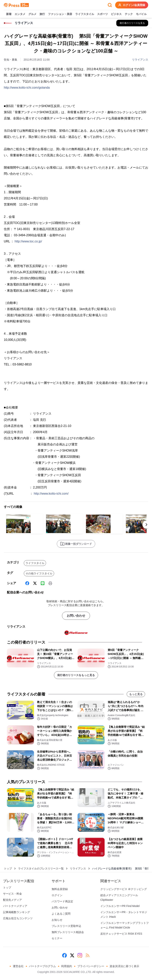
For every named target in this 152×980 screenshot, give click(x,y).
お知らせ (57, 920)
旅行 (42, 14)
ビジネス (116, 14)
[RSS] (88, 955)
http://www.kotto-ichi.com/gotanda (27, 88)
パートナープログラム (42, 966)
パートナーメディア (15, 906)
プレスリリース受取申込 (66, 926)
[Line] (43, 583)
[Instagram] (80, 955)
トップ (8, 869)
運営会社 (18, 966)
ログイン (57, 895)
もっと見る (136, 694)
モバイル (141, 14)
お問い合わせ (76, 616)
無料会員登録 (60, 889)
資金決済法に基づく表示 (124, 966)
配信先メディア (12, 900)
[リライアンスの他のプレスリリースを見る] (132, 23)
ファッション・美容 (60, 14)
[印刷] (50, 583)
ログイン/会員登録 (132, 5)
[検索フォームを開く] (110, 5)
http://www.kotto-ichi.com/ (51, 494)
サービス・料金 (12, 894)
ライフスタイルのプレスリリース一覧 (41, 869)
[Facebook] (27, 583)
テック (129, 14)
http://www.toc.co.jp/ (28, 241)
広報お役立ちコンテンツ (18, 918)
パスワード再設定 (62, 901)
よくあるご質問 (61, 914)
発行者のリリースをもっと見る (76, 675)
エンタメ (20, 14)
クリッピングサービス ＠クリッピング (124, 889)
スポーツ (102, 14)
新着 (9, 14)
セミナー (57, 938)
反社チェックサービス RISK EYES (121, 934)
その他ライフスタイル (39, 573)
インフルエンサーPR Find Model (120, 906)
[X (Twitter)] (35, 583)
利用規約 (67, 966)
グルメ (32, 14)
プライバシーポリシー (91, 966)
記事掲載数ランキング (17, 912)
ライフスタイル (85, 14)
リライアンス (140, 60)
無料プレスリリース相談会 (68, 932)
